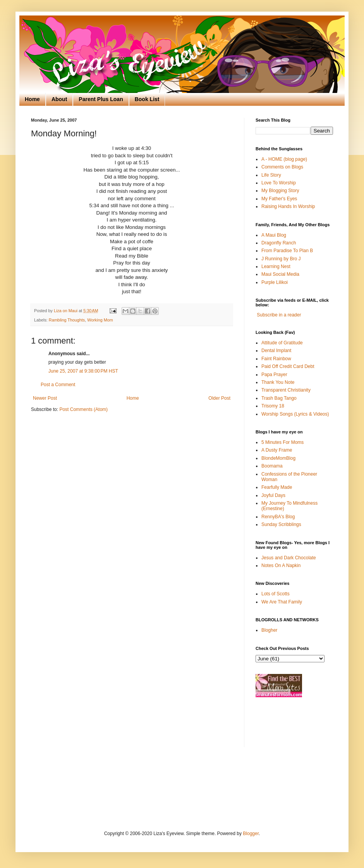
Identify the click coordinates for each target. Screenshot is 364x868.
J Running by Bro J (281, 259)
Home (32, 99)
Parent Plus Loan (101, 99)
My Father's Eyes (279, 199)
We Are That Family (282, 602)
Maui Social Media (280, 274)
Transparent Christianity (286, 390)
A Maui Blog (274, 235)
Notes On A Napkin (281, 565)
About (59, 99)
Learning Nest (276, 266)
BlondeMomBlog (278, 458)
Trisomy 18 (273, 406)
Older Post (219, 398)
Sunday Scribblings (281, 524)
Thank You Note (278, 382)
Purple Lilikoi (275, 282)
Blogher (269, 630)
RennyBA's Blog (278, 517)
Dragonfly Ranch (279, 243)
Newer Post (45, 398)
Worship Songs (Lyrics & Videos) (295, 414)
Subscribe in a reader (279, 315)
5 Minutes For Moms (282, 442)
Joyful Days (273, 495)
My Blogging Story (280, 191)
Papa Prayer (274, 375)
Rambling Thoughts (67, 320)
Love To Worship (279, 183)
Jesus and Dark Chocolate (289, 558)
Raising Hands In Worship (288, 206)
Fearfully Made (277, 487)
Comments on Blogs (282, 167)
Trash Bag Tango (279, 398)
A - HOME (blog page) (284, 159)
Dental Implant (276, 351)
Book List (147, 99)
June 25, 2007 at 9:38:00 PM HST (83, 371)
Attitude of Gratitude (282, 343)
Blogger (251, 834)
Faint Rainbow (276, 359)
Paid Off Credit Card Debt (288, 366)
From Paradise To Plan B (287, 251)
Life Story (271, 175)
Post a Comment (58, 385)
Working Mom (100, 320)
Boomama (272, 466)
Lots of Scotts (276, 594)
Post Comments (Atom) (83, 409)
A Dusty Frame (277, 450)
